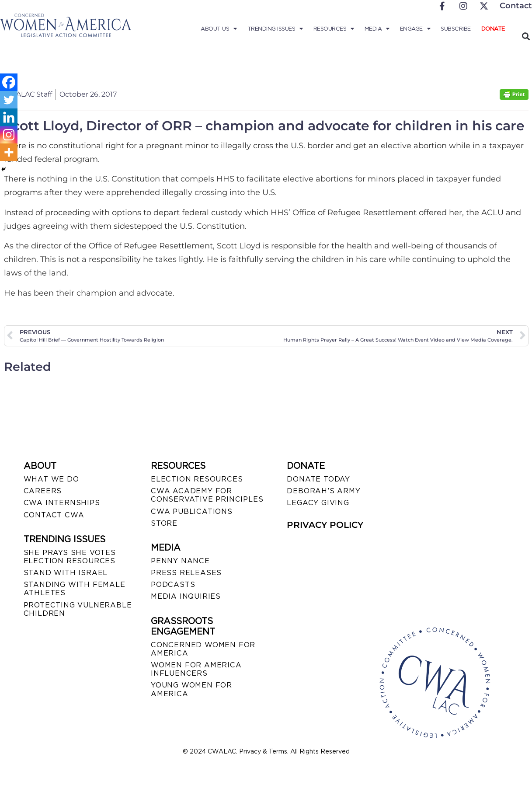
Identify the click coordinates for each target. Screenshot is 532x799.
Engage (415, 29)
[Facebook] (9, 82)
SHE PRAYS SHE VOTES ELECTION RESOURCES (70, 557)
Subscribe (456, 29)
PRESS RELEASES (186, 573)
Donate (493, 29)
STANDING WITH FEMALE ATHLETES (75, 589)
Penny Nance (180, 561)
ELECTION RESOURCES (197, 479)
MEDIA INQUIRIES (186, 596)
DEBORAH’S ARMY (323, 491)
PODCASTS (173, 584)
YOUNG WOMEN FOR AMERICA (191, 689)
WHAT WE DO (51, 479)
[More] (9, 152)
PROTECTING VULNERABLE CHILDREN (78, 609)
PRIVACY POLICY (325, 525)
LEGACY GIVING (318, 503)
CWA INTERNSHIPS (62, 503)
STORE (164, 523)
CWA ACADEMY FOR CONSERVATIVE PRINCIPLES (207, 495)
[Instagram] (9, 135)
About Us (219, 29)
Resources (334, 29)
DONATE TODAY (318, 479)
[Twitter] (9, 100)
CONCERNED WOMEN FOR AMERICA (203, 649)
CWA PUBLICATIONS (192, 511)
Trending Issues (275, 29)
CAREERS (43, 491)
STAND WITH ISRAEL (66, 573)
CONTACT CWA (54, 515)
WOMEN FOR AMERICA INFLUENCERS (196, 669)
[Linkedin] (9, 117)
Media (377, 29)
